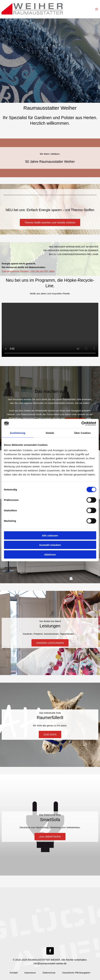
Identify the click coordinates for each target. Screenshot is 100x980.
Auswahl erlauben (50, 545)
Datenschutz (49, 973)
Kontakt (14, 973)
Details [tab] (50, 433)
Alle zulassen (50, 535)
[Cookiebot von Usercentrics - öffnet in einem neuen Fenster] (81, 424)
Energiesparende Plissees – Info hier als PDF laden (28, 271)
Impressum (30, 973)
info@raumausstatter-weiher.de (50, 963)
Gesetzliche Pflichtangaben (76, 973)
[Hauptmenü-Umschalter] (97, 9)
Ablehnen (50, 554)
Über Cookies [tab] (82, 433)
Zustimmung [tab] (18, 433)
